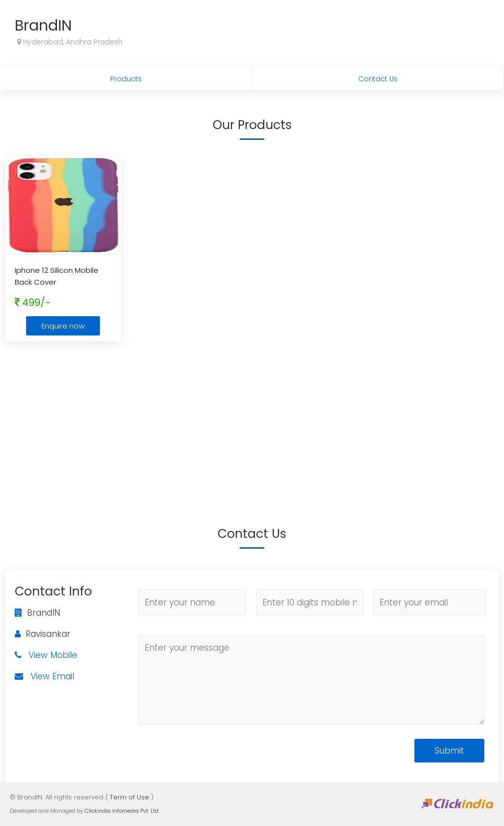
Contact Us (378, 79)
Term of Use (129, 797)
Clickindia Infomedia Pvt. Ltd (122, 811)
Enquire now (63, 326)
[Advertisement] (252, 420)
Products (126, 79)
